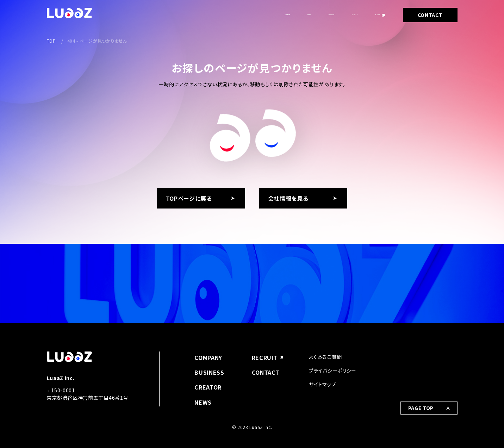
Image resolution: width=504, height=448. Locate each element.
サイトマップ (322, 384)
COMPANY (209, 15)
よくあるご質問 (325, 357)
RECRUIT (369, 15)
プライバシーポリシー (333, 371)
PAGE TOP (421, 361)
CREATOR (328, 15)
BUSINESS (285, 15)
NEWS (247, 15)
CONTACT (430, 15)
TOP (51, 41)
